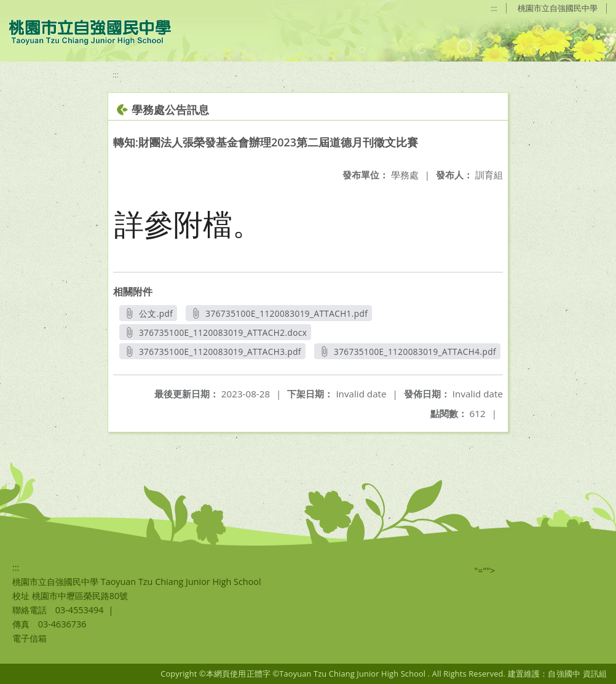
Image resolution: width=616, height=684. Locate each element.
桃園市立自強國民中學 (558, 8)
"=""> (485, 571)
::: (494, 8)
